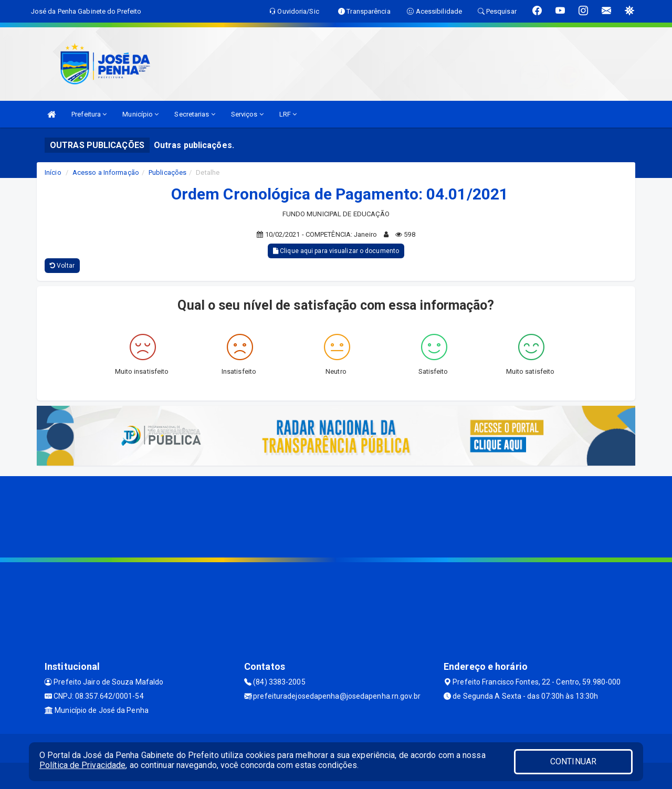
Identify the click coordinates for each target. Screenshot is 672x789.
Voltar (62, 266)
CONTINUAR (573, 761)
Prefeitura (89, 114)
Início (53, 172)
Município (140, 114)
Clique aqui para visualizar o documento (336, 251)
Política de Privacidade (82, 765)
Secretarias (195, 114)
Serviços (247, 114)
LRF (288, 114)
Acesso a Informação (106, 172)
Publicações (167, 172)
